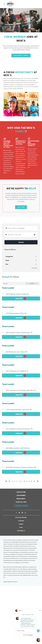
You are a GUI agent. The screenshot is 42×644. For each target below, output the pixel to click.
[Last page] (38, 481)
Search (21, 242)
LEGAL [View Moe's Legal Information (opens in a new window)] (21, 527)
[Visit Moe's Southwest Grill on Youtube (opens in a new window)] (25, 513)
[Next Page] (34, 481)
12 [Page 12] (29, 481)
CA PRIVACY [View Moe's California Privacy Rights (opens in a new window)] (21, 521)
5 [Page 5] (14, 481)
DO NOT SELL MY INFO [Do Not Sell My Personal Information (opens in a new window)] (21, 518)
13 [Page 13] (32, 481)
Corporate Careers (21, 506)
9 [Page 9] (22, 481)
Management (21, 499)
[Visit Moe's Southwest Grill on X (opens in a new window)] (19, 513)
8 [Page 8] (20, 481)
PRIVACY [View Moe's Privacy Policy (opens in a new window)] (21, 524)
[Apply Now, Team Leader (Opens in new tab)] (21, 298)
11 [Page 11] (27, 481)
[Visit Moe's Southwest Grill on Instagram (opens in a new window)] (22, 513)
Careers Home (21, 492)
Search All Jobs (21, 502)
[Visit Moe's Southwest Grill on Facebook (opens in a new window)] (16, 513)
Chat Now (21, 207)
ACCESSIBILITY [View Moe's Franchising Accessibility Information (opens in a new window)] (21, 531)
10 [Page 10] (24, 481)
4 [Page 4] (12, 481)
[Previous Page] (10, 481)
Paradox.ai (15, 582)
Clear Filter (35, 268)
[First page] (6, 481)
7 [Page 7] (18, 481)
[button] (35, 235)
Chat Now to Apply (21, 55)
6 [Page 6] (16, 481)
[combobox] (21, 235)
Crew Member (21, 495)
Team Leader (8, 288)
